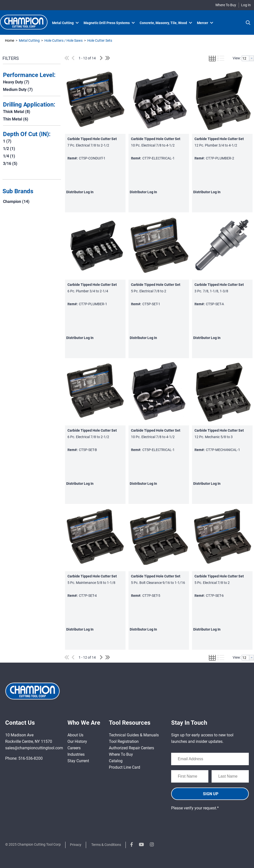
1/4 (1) (9, 156)
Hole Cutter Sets (99, 40)
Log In (246, 5)
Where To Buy (226, 5)
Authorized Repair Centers (131, 748)
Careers (74, 748)
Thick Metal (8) (17, 112)
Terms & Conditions (106, 845)
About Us (75, 735)
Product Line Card (125, 767)
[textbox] (245, 58)
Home (10, 40)
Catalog (116, 761)
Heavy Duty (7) (16, 82)
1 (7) (7, 141)
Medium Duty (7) (18, 90)
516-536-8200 (31, 758)
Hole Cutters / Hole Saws (63, 40)
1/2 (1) (9, 149)
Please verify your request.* (195, 808)
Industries (76, 754)
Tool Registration (124, 741)
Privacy (76, 845)
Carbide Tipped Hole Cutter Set (92, 139)
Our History (77, 741)
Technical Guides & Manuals (134, 735)
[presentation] (209, 821)
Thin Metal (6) (16, 119)
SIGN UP (211, 794)
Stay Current (78, 761)
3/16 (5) (10, 164)
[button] (31, 191)
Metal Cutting (29, 40)
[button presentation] (252, 58)
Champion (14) (16, 202)
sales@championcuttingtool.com (34, 748)
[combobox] (248, 58)
